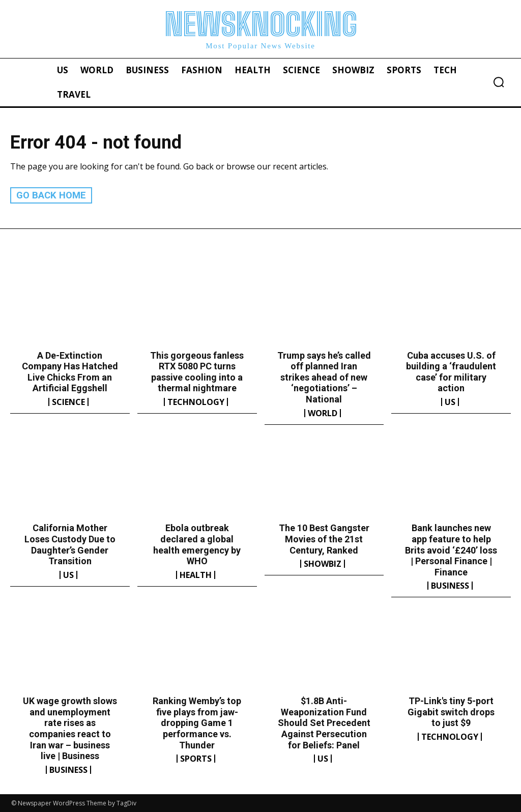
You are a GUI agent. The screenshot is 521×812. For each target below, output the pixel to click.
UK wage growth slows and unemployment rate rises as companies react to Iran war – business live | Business (70, 728)
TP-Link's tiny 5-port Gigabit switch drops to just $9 (451, 712)
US (450, 402)
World (323, 413)
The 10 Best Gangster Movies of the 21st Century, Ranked (324, 539)
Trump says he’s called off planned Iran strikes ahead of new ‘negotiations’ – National (324, 377)
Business (450, 586)
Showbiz (323, 564)
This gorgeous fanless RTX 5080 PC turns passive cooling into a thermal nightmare (197, 371)
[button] (499, 82)
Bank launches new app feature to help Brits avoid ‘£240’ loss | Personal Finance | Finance (451, 550)
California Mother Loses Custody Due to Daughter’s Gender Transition (70, 544)
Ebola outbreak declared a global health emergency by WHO (197, 544)
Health (196, 574)
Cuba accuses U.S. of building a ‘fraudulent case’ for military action (451, 371)
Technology (196, 402)
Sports (196, 759)
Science (68, 402)
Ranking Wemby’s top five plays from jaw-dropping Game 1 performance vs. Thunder (197, 723)
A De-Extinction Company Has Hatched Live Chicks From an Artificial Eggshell (70, 371)
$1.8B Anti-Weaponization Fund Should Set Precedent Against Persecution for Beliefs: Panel (324, 723)
